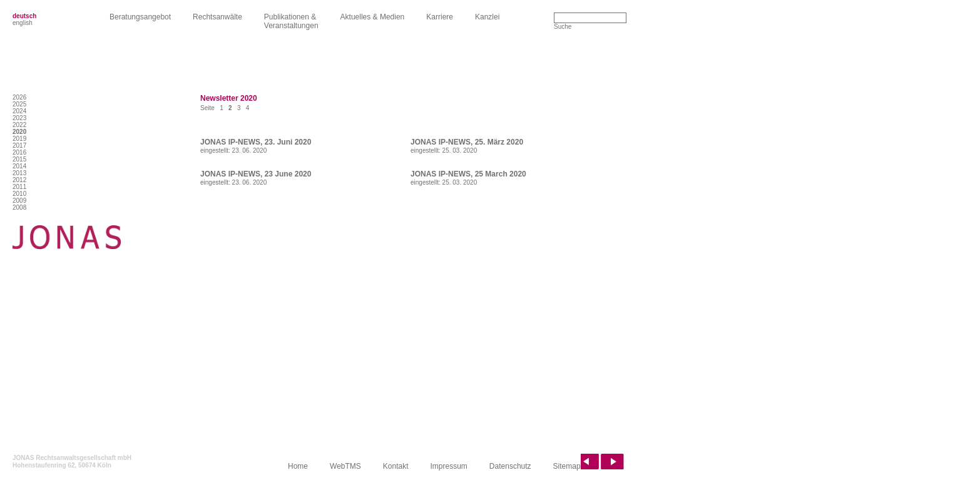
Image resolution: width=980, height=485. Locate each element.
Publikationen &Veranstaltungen (291, 21)
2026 (19, 97)
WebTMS (345, 466)
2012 (19, 180)
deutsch (24, 16)
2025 (19, 104)
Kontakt (396, 466)
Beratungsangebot (140, 17)
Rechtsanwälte (217, 17)
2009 (19, 201)
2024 (19, 111)
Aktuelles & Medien (373, 17)
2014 (19, 166)
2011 (19, 187)
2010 (19, 194)
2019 (19, 139)
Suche (563, 27)
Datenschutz (510, 466)
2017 (19, 145)
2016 (19, 152)
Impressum (449, 466)
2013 (19, 173)
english (23, 23)
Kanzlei (487, 17)
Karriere (440, 17)
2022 (19, 125)
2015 (19, 159)
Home (298, 466)
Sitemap (567, 466)
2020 (19, 132)
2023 (19, 118)
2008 (19, 207)
